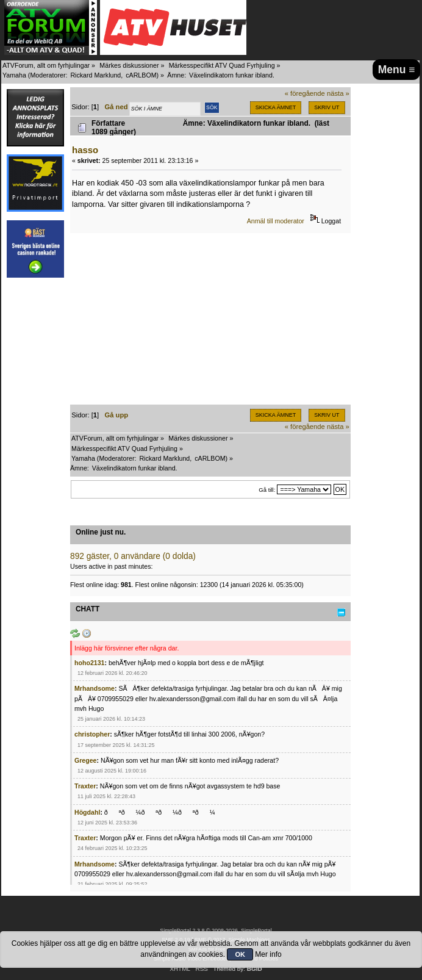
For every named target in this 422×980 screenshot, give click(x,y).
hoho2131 (89, 663)
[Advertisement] (210, 319)
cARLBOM (141, 75)
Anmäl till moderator (276, 221)
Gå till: (267, 490)
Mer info (268, 954)
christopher (92, 734)
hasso (85, 150)
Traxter (85, 786)
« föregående (305, 93)
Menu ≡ (397, 70)
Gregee (86, 760)
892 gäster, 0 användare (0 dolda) (133, 556)
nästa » (338, 93)
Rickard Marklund (95, 75)
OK (240, 954)
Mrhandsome (95, 688)
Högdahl (87, 812)
